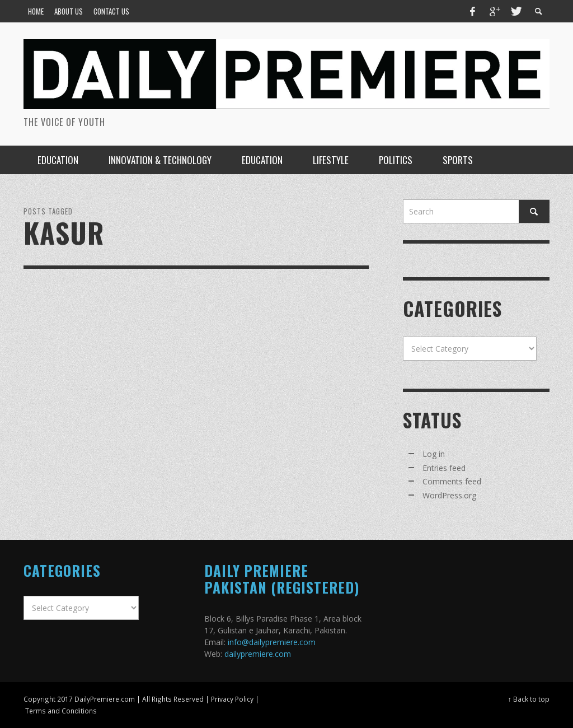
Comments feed (452, 481)
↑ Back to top (529, 699)
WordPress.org (449, 495)
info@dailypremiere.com (272, 642)
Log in (434, 454)
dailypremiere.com (258, 654)
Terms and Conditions (61, 711)
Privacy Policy (232, 699)
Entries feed (444, 468)
